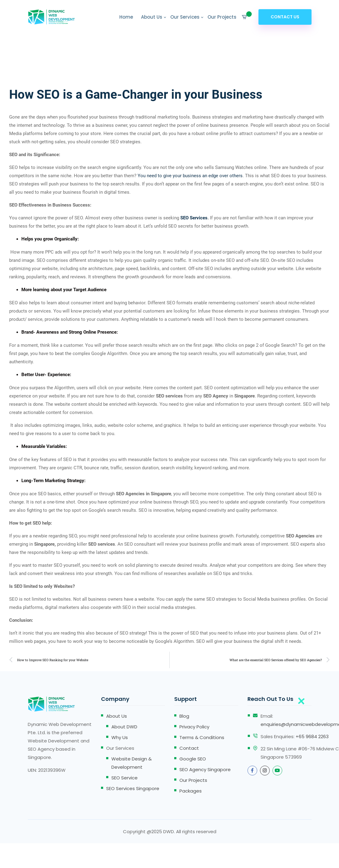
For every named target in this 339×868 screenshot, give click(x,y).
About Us (152, 17)
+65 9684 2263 (312, 736)
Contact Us (285, 17)
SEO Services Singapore (133, 788)
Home (126, 17)
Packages (191, 791)
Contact (189, 748)
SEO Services (194, 218)
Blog (184, 716)
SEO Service (124, 778)
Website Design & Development (132, 763)
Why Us (120, 737)
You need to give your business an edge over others (190, 176)
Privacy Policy (194, 727)
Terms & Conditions (202, 737)
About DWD (124, 727)
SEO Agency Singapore (205, 769)
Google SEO (193, 759)
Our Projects (222, 17)
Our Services (185, 17)
